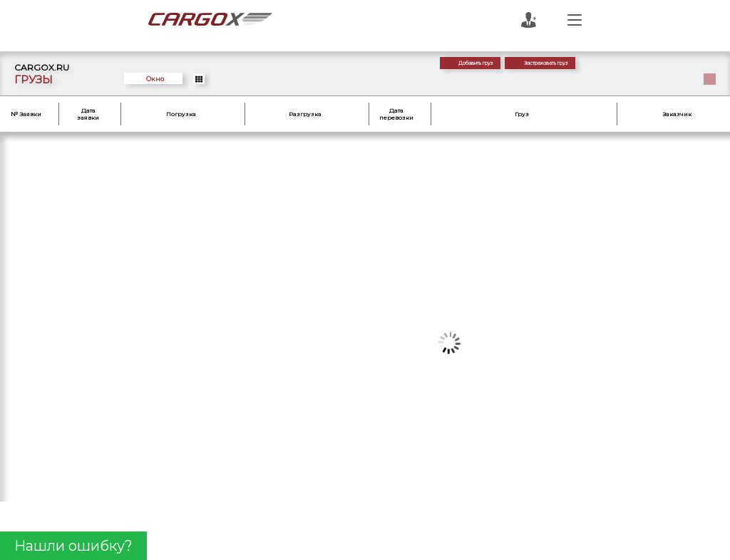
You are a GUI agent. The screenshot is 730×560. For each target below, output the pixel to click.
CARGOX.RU (42, 68)
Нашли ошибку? (73, 546)
